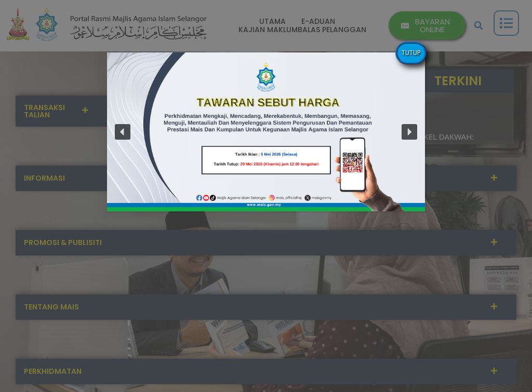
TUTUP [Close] (411, 53)
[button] (123, 132)
